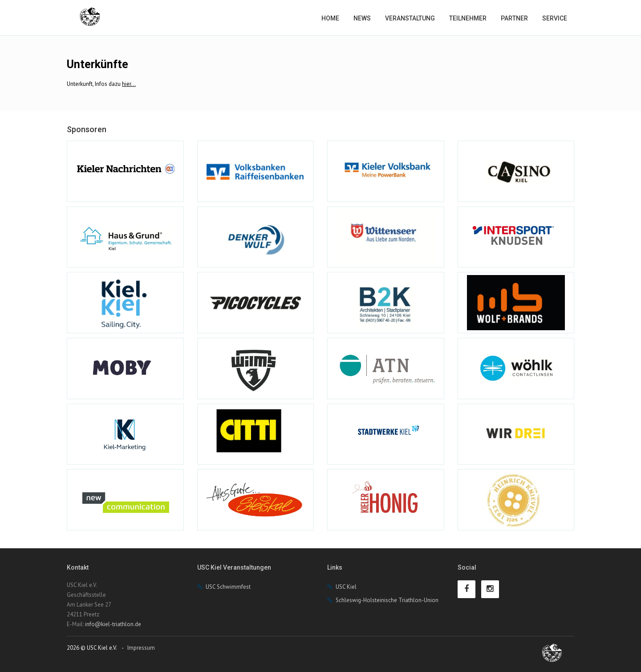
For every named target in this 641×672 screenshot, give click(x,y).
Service (555, 18)
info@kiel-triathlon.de (113, 624)
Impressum (141, 648)
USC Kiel (346, 587)
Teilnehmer (468, 18)
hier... (129, 84)
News (362, 18)
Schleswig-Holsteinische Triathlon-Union (387, 600)
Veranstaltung (410, 18)
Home (330, 18)
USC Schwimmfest (228, 587)
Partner (514, 18)
